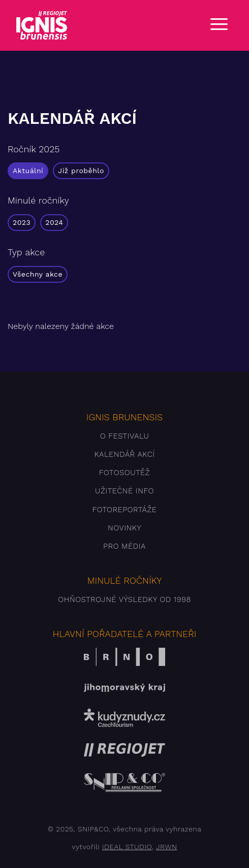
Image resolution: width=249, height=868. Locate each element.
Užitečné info (124, 491)
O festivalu (125, 436)
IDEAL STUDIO (127, 847)
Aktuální (28, 171)
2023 (22, 222)
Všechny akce (38, 274)
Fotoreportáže (124, 510)
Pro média (124, 546)
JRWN (166, 847)
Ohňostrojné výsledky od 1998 (124, 599)
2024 (54, 222)
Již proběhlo (81, 171)
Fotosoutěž (124, 473)
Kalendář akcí (124, 454)
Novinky (124, 528)
